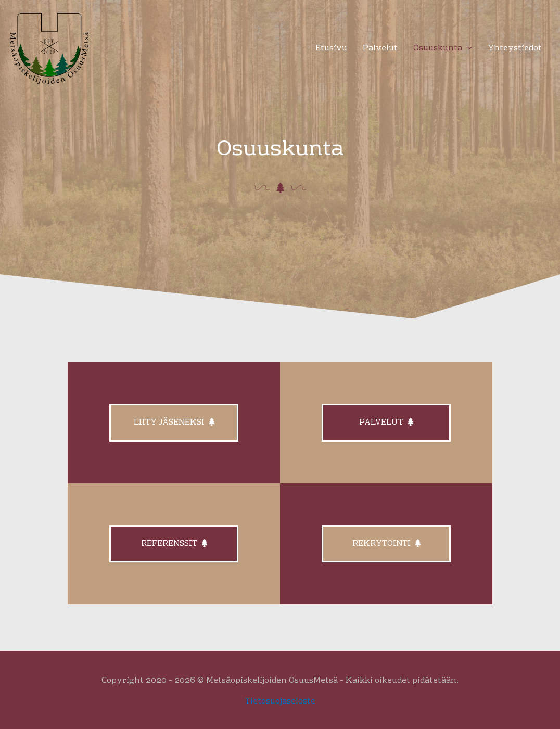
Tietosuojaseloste (280, 701)
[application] (467, 49)
